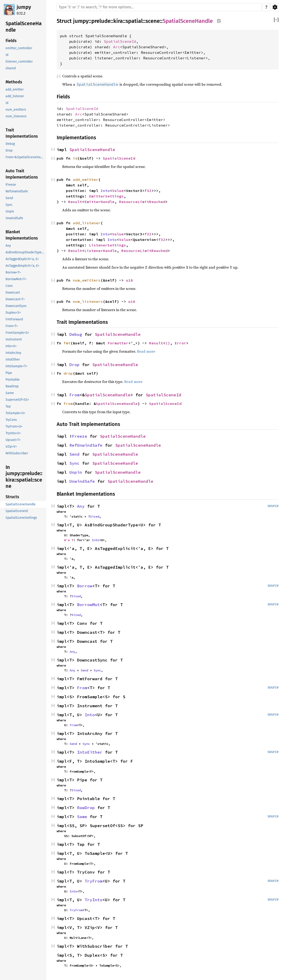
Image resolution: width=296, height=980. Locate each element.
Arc (117, 47)
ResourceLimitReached (142, 202)
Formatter (118, 343)
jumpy (24, 7)
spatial (134, 21)
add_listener (87, 223)
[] (276, 20)
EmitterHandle (99, 202)
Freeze (80, 436)
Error (180, 343)
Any (81, 506)
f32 (148, 191)
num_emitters (87, 280)
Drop (74, 365)
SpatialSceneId (120, 41)
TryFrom (94, 881)
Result (75, 202)
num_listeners (88, 301)
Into (105, 191)
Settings (275, 7)
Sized (95, 516)
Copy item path (219, 21)
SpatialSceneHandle (188, 21)
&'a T (69, 540)
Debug (76, 334)
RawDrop (86, 808)
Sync (74, 463)
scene (153, 21)
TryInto (94, 900)
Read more (146, 351)
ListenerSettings (108, 245)
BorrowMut (88, 605)
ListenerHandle (101, 251)
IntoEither (90, 752)
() (168, 343)
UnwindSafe (82, 481)
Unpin (76, 472)
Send (74, 454)
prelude (101, 21)
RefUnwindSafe (86, 445)
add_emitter (86, 179)
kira (118, 21)
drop (68, 373)
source (273, 506)
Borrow (85, 586)
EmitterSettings (106, 196)
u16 (129, 280)
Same (82, 817)
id (75, 158)
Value (118, 191)
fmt (67, 343)
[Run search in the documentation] (159, 7)
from (68, 404)
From (74, 395)
